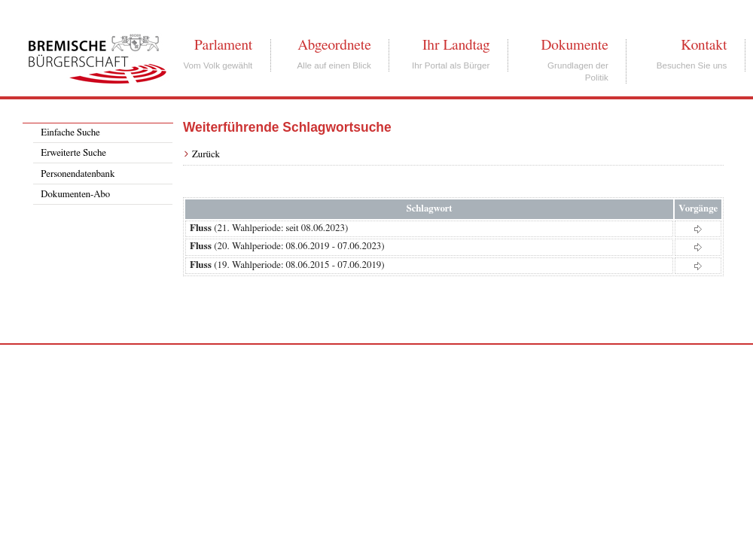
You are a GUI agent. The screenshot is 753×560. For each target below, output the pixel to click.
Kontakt (704, 45)
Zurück (206, 155)
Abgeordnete (334, 45)
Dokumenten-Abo (75, 195)
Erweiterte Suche (73, 153)
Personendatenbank (78, 174)
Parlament (223, 45)
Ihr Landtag (456, 45)
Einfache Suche (70, 133)
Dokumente (574, 45)
